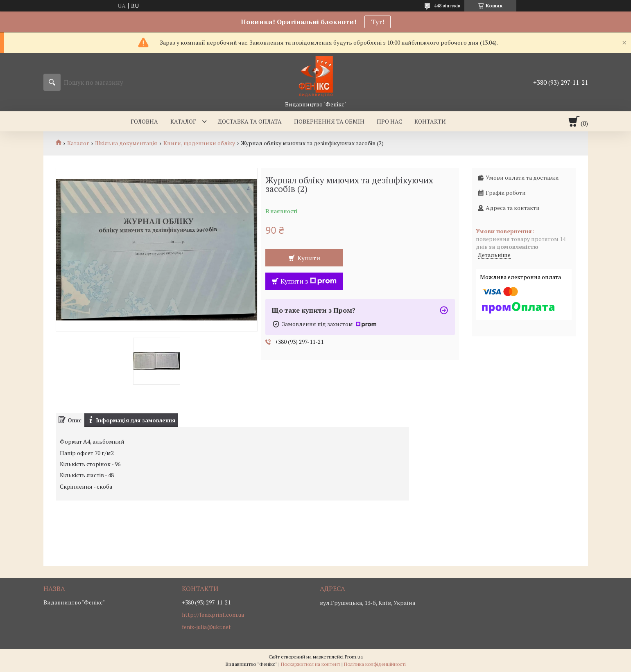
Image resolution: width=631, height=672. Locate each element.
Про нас (389, 121)
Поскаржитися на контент (311, 664)
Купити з (309, 281)
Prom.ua (354, 657)
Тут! (378, 22)
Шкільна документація (126, 143)
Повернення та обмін (329, 121)
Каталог (183, 121)
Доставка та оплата (250, 121)
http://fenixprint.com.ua (213, 615)
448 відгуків (447, 6)
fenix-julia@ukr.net (206, 627)
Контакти (430, 121)
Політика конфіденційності (375, 664)
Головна (144, 121)
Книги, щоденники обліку (199, 143)
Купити (309, 258)
